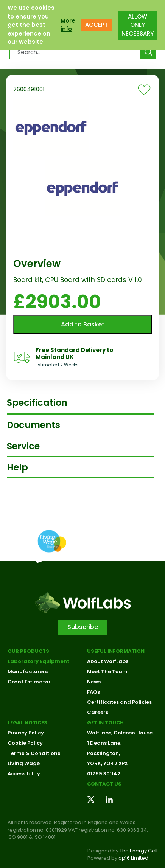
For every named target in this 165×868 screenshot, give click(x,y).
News (94, 682)
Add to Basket (83, 324)
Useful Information (116, 651)
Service (23, 446)
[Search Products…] (75, 52)
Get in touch (105, 723)
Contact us (104, 784)
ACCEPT (97, 25)
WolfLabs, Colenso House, (120, 733)
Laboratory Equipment (39, 661)
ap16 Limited (133, 858)
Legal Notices (27, 723)
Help (17, 467)
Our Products (28, 651)
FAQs (93, 692)
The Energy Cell (139, 851)
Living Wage (24, 763)
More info (68, 25)
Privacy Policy (26, 733)
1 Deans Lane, (104, 743)
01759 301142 (104, 774)
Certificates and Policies (119, 702)
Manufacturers (28, 672)
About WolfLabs (108, 661)
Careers (98, 712)
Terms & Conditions (34, 753)
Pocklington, (104, 753)
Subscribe (83, 627)
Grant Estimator (29, 682)
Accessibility (24, 774)
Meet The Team (107, 672)
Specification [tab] (37, 403)
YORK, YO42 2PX (107, 763)
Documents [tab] (33, 425)
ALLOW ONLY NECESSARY (138, 25)
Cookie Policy (25, 743)
